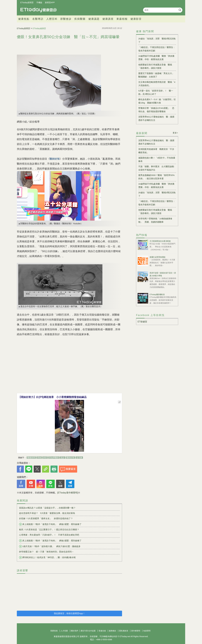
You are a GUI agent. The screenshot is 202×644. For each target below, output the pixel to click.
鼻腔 (45, 458)
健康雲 (39, 10)
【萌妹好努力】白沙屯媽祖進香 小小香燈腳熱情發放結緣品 (52, 397)
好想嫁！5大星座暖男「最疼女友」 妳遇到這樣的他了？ (46, 518)
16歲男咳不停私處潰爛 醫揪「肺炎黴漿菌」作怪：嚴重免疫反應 (156, 58)
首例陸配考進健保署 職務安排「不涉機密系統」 (156, 151)
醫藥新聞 (31, 458)
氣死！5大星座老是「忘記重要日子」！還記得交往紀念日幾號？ (49, 530)
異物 (39, 458)
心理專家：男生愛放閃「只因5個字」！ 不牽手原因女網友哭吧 (49, 535)
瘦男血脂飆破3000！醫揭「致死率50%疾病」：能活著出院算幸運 (156, 177)
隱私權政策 (124, 631)
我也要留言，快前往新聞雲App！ (69, 613)
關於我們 (74, 631)
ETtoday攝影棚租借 (157, 294)
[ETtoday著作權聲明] (68, 493)
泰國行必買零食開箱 (157, 257)
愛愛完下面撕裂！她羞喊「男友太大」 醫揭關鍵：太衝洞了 (157, 75)
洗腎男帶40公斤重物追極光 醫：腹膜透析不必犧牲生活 (156, 118)
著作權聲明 (136, 631)
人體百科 (52, 19)
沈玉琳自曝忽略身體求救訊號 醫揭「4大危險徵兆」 (157, 84)
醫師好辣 (70, 458)
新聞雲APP (50, 3)
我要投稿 (54, 631)
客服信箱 (102, 631)
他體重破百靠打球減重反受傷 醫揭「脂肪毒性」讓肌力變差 (155, 66)
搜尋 (180, 10)
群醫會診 (66, 19)
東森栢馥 (122, 19)
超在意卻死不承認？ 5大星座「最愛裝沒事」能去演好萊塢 (47, 513)
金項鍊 (79, 458)
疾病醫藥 (80, 19)
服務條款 (113, 631)
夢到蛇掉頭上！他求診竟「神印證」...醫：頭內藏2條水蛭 (47, 557)
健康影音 (136, 19)
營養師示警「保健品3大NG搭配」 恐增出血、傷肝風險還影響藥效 (156, 110)
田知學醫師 (54, 458)
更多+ (175, 133)
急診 (63, 458)
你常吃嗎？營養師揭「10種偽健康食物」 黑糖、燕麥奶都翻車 (155, 220)
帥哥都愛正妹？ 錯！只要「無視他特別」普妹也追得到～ (46, 552)
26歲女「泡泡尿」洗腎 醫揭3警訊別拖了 (157, 40)
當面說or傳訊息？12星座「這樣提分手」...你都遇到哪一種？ (47, 508)
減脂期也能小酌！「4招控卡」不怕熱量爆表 (157, 159)
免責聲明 (147, 631)
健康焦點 (24, 19)
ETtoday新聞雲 (27, 3)
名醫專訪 (38, 19)
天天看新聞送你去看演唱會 (160, 241)
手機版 (39, 3)
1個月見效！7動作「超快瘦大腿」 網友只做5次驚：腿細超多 (50, 546)
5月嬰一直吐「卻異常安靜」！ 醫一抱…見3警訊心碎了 (156, 92)
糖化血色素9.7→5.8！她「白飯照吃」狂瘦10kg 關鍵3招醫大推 (157, 101)
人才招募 (64, 631)
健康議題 (94, 19)
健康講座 (108, 19)
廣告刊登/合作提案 (88, 631)
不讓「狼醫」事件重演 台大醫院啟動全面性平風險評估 (156, 168)
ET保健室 (142, 322)
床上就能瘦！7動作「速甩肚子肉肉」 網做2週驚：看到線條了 (50, 524)
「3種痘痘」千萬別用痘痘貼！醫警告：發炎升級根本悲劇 (157, 49)
